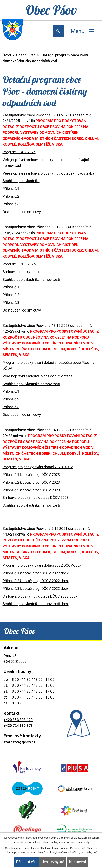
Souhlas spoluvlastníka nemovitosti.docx (36, 604)
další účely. (83, 842)
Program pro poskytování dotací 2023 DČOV (38, 467)
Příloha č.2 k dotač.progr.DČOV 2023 (31, 482)
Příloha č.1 (11, 189)
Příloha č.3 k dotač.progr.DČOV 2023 (31, 490)
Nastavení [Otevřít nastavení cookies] (77, 862)
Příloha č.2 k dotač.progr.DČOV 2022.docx (36, 581)
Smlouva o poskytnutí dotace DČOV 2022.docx (40, 596)
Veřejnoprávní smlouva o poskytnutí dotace (38, 376)
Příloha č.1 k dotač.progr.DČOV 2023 (31, 475)
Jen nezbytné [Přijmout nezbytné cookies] (53, 862)
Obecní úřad (26, 55)
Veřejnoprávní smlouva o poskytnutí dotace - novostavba (48, 173)
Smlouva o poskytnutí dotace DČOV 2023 (36, 498)
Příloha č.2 (11, 196)
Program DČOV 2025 (19, 264)
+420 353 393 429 (18, 720)
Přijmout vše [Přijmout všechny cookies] (26, 862)
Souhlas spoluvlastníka (21, 181)
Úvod (7, 55)
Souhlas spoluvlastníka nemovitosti (31, 279)
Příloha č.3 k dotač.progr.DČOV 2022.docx (36, 589)
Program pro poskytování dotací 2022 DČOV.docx (42, 565)
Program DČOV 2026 (19, 152)
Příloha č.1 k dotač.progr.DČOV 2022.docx (36, 573)
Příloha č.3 (11, 204)
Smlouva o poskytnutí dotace (26, 272)
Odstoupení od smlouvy (22, 212)
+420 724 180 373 (18, 725)
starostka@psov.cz (20, 742)
